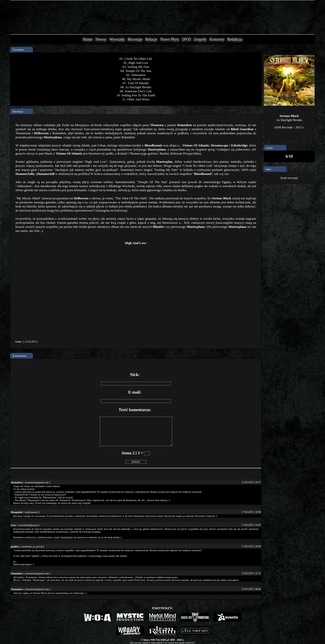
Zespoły (200, 39)
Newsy (101, 39)
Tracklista (18, 50)
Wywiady (117, 39)
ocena (269, 148)
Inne (269, 169)
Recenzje (135, 39)
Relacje (151, 39)
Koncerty (217, 39)
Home (88, 39)
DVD (186, 39)
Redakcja (235, 39)
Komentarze (20, 356)
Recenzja (18, 111)
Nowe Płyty (170, 39)
